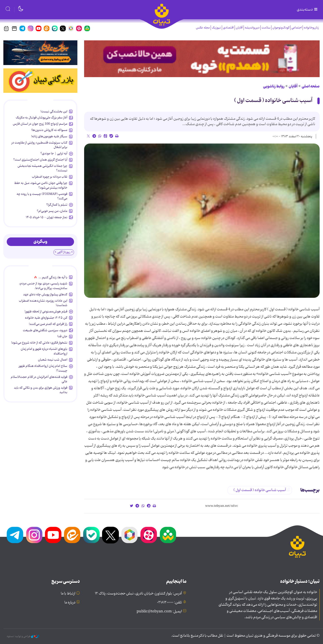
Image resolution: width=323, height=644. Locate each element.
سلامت (266, 28)
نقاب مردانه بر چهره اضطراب (50, 177)
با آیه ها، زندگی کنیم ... (53, 277)
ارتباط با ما (68, 594)
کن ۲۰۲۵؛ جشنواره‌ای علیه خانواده (46, 318)
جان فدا (62, 336)
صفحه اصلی (311, 86)
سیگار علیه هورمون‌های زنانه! (49, 136)
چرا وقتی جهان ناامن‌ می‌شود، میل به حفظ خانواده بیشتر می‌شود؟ (41, 185)
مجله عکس (203, 28)
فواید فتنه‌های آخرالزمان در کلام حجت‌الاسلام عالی (39, 379)
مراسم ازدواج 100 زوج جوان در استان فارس (40, 124)
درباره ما (70, 603)
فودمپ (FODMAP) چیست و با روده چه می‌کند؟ (42, 196)
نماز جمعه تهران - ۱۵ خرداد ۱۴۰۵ (47, 217)
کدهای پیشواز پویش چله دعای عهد (45, 294)
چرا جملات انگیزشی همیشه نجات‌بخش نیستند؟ (42, 168)
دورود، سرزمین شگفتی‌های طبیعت (45, 330)
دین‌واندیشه (252, 28)
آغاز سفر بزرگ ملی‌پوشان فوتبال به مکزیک (41, 117)
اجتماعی (297, 28)
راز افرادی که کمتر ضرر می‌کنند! (48, 324)
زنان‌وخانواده (311, 28)
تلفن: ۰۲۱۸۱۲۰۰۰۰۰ (169, 603)
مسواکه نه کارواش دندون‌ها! (49, 130)
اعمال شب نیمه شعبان (53, 360)
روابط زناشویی (274, 86)
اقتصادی (228, 28)
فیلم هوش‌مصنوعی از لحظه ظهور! (46, 311)
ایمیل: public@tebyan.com (159, 611)
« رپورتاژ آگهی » (64, 252)
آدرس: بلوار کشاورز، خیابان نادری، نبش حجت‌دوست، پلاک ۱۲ (138, 594)
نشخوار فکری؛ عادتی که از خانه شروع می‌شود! (39, 343)
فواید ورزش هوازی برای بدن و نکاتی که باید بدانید (41, 390)
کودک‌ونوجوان (281, 28)
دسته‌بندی (308, 10)
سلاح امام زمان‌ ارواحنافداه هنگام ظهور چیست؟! (43, 368)
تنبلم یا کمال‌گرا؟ (57, 205)
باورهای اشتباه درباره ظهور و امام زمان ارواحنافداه (44, 351)
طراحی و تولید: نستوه (23, 636)
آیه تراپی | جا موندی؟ (54, 153)
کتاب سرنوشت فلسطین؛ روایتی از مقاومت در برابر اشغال (39, 145)
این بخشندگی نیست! (54, 111)
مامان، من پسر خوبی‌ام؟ (52, 211)
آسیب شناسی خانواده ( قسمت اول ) (273, 101)
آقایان (239, 28)
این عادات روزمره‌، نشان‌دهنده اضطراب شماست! (43, 303)
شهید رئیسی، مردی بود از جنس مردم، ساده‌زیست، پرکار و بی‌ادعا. (43, 286)
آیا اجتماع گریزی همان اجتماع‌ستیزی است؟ (40, 160)
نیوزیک (216, 28)
